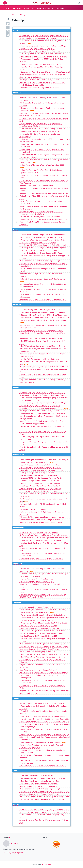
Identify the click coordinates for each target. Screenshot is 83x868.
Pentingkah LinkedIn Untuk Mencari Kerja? (36, 509)
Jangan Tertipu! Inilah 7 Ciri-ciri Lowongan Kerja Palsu (40, 489)
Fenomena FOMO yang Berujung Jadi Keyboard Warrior (41, 338)
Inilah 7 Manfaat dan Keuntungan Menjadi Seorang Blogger (42, 346)
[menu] (5, 3)
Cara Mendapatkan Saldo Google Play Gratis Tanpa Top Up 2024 (45, 644)
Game (16, 230)
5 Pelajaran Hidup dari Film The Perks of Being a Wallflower (42, 129)
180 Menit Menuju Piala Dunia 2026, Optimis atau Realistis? (42, 703)
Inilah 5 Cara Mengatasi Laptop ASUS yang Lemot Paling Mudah (44, 654)
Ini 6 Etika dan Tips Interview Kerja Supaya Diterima (39, 481)
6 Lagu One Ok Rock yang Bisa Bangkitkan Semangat (40, 540)
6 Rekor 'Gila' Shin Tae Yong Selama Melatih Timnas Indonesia (43, 716)
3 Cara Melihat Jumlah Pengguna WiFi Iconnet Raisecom (41, 465)
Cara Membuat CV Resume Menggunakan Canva (38, 475)
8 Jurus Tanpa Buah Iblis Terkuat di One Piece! (37, 49)
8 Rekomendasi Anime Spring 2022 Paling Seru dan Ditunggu (43, 56)
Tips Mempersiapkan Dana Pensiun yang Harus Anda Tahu (42, 520)
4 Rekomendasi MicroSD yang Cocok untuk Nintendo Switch (43, 235)
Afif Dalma (15, 843)
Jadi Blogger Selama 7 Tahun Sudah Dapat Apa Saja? (40, 486)
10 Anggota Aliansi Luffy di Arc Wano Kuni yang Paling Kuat (42, 392)
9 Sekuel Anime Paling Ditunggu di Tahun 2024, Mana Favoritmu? (45, 72)
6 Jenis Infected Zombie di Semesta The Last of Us (39, 131)
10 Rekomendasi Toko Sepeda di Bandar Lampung (39, 532)
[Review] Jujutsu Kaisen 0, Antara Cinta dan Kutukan (40, 217)
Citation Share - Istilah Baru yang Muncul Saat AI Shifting (41, 652)
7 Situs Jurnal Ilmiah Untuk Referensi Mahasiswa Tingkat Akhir (44, 315)
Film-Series (18, 93)
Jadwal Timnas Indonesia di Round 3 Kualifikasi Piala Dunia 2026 (44, 734)
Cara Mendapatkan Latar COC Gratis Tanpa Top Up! (40, 261)
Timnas (16, 698)
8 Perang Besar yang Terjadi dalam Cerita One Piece (40, 51)
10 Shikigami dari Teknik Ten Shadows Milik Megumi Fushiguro (44, 36)
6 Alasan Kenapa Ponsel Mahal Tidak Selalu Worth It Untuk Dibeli (44, 623)
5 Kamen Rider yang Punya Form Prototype (36, 579)
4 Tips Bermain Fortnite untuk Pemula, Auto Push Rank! (41, 237)
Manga (16, 387)
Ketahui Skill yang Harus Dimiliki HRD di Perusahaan (39, 491)
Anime (16, 30)
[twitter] (8, 27)
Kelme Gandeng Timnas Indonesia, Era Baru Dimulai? (40, 742)
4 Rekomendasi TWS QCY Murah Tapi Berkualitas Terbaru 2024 (44, 538)
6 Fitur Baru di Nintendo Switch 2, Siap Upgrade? (38, 250)
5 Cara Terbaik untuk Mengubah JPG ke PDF (37, 620)
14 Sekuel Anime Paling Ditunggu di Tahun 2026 (38, 38)
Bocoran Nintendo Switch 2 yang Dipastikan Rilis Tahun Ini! (42, 253)
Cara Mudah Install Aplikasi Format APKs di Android (39, 649)
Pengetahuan (19, 455)
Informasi (17, 305)
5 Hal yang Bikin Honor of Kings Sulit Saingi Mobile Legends (43, 248)
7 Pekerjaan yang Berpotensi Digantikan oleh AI (38, 473)
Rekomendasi (19, 527)
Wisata (16, 804)
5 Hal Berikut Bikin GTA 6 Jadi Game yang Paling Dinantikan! (43, 245)
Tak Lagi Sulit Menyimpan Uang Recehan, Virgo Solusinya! (42, 517)
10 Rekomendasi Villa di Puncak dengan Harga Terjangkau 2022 (44, 810)
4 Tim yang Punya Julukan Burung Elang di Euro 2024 (40, 468)
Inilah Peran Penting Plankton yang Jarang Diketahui (40, 483)
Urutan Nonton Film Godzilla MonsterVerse (36, 186)
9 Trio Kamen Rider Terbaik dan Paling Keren (37, 582)
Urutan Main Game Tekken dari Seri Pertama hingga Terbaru (43, 300)
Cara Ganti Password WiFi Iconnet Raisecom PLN (38, 636)
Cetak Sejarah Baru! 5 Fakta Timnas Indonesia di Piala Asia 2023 (44, 722)
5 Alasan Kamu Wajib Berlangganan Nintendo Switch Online (43, 240)
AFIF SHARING (46, 864)
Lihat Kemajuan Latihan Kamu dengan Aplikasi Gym (39, 670)
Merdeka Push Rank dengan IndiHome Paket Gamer (39, 359)
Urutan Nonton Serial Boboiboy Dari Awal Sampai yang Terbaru (44, 193)
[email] (8, 35)
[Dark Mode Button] (79, 3)
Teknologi (17, 602)
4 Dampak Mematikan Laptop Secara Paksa (36, 607)
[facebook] (8, 24)
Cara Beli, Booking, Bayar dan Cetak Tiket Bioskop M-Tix (41, 330)
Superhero (17, 564)
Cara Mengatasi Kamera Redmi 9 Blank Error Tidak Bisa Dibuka (44, 646)
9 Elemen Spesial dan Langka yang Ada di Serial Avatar (41, 64)
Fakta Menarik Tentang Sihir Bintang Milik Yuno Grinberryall (43, 413)
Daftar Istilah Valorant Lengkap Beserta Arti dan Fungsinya (42, 279)
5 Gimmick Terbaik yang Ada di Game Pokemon (38, 243)
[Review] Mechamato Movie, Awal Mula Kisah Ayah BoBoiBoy (43, 219)
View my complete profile (13, 853)
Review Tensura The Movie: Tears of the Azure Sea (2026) (42, 165)
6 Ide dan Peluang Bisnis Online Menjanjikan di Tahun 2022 (42, 310)
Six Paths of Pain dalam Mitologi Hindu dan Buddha (39, 88)
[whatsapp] (8, 31)
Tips (15, 771)
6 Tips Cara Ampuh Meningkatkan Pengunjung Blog (39, 628)
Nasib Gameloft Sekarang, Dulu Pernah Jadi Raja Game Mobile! (44, 367)
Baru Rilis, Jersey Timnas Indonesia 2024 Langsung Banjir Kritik (44, 719)
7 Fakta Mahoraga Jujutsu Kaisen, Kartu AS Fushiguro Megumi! (44, 46)
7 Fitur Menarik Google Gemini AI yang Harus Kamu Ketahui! (43, 312)
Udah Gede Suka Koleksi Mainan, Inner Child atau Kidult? (41, 522)
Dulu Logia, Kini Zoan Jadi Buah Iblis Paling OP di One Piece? (43, 80)
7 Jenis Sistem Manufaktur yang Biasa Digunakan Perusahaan (43, 470)
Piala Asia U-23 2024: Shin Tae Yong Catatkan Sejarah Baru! (43, 766)
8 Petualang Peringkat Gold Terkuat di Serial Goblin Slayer (42, 54)
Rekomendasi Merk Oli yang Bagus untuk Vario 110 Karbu (41, 558)
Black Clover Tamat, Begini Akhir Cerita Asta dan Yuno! (41, 408)
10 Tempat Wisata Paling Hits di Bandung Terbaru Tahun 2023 (43, 535)
